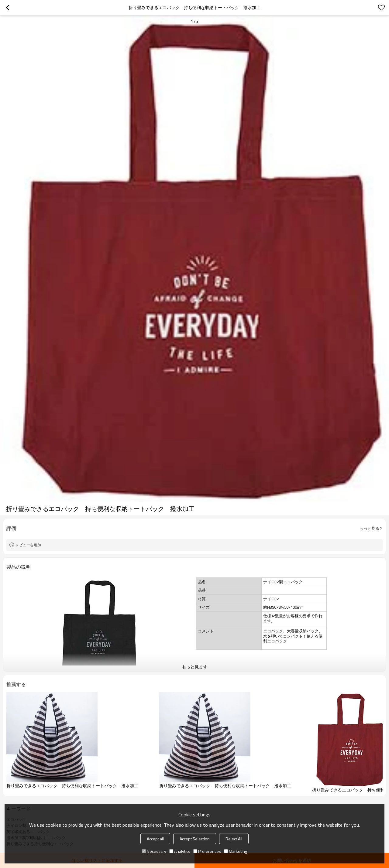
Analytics (180, 851)
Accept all (155, 839)
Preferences (207, 851)
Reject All (234, 839)
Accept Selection (195, 839)
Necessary (154, 851)
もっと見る (369, 528)
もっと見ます (194, 667)
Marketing (236, 851)
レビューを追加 (28, 545)
